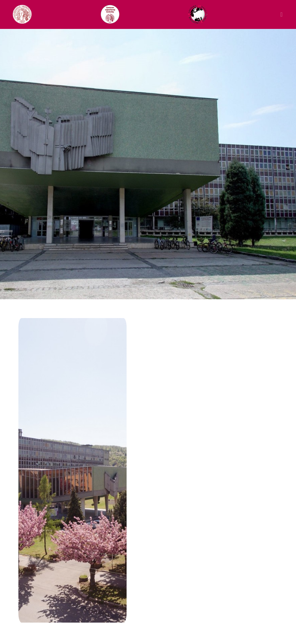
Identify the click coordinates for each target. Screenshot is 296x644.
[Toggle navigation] (280, 14)
